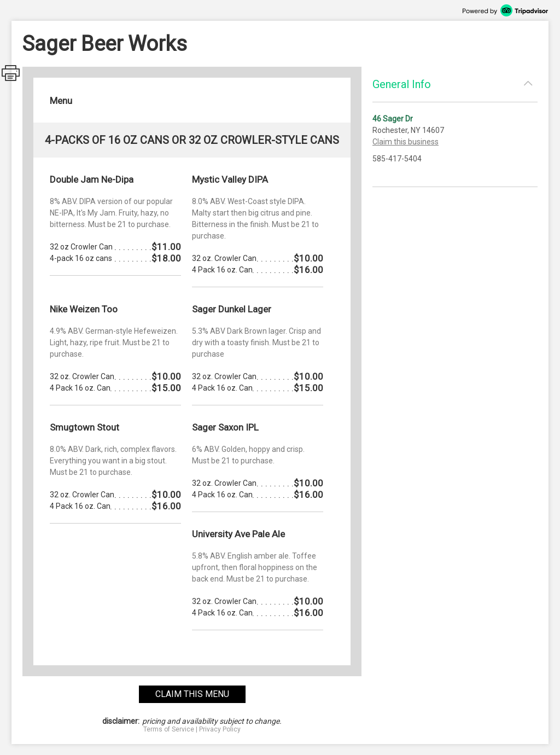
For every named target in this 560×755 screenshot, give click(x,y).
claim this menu (192, 694)
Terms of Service (169, 729)
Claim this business (406, 142)
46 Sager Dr (393, 119)
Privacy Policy (220, 729)
